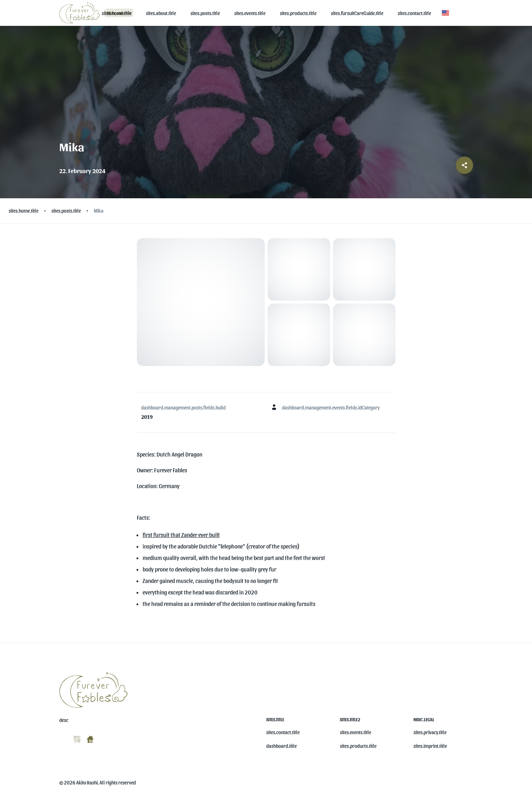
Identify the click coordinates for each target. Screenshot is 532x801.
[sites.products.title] (298, 13)
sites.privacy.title (430, 732)
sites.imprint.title (430, 746)
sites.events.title (355, 732)
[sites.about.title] (161, 13)
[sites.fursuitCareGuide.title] (357, 13)
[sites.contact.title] (414, 13)
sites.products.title (358, 746)
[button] (445, 13)
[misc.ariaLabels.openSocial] (62, 738)
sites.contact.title (283, 732)
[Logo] (80, 13)
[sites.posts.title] (205, 13)
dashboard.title (281, 746)
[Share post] (464, 165)
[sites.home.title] (117, 13)
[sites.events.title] (250, 13)
